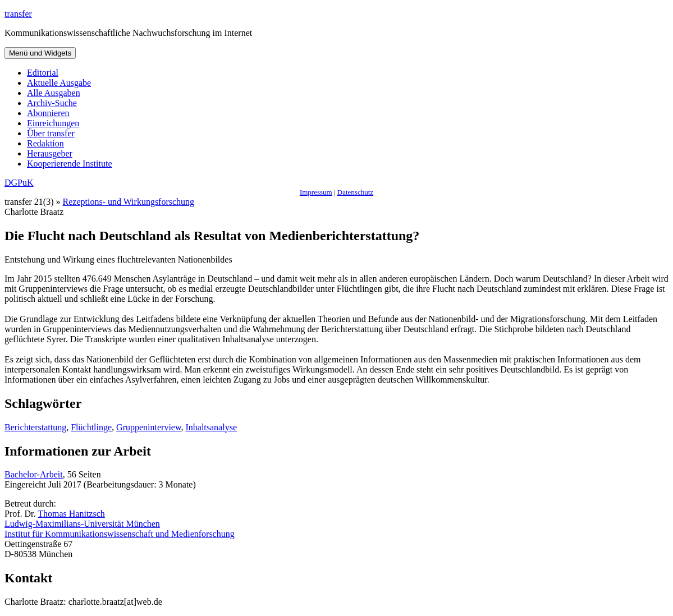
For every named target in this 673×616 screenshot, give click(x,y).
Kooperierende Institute (70, 164)
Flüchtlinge (91, 427)
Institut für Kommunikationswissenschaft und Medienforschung (120, 534)
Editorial (43, 73)
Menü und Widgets (40, 53)
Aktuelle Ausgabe (59, 83)
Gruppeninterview (148, 427)
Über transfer (51, 133)
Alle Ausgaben (54, 93)
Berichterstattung (35, 427)
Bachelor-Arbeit (34, 474)
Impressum (316, 192)
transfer (18, 14)
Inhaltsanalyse (211, 427)
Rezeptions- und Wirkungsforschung (129, 202)
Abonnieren (48, 113)
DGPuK (19, 183)
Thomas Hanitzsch (71, 514)
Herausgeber (50, 153)
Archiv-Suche (52, 103)
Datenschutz (355, 192)
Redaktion (45, 143)
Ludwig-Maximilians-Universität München (82, 524)
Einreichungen (53, 123)
